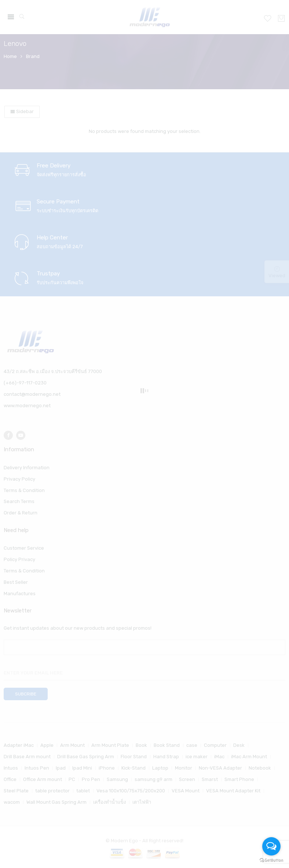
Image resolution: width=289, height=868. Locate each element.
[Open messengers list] (271, 846)
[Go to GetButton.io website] (271, 860)
